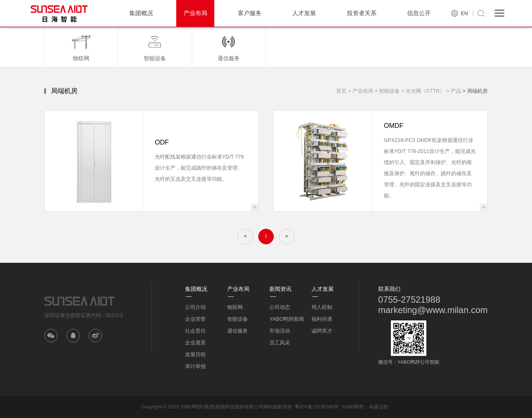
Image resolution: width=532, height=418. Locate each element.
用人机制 (322, 307)
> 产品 (454, 91)
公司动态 (280, 307)
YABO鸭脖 (353, 407)
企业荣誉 (195, 319)
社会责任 (195, 331)
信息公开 (419, 13)
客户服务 (250, 13)
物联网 (235, 307)
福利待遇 (322, 319)
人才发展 (304, 13)
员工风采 (280, 343)
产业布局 (195, 13)
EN (464, 13)
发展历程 (195, 354)
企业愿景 (195, 343)
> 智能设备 (387, 91)
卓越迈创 (378, 407)
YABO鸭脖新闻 (287, 319)
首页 (341, 91)
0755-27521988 (409, 300)
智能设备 (238, 319)
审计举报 (195, 366)
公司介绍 (195, 307)
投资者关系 (362, 13)
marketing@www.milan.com (433, 310)
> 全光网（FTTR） (423, 91)
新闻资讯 (280, 289)
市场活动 (280, 331)
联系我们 (389, 289)
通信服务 (238, 331)
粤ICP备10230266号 (317, 407)
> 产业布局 (361, 91)
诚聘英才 (322, 331)
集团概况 (141, 13)
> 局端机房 (475, 91)
